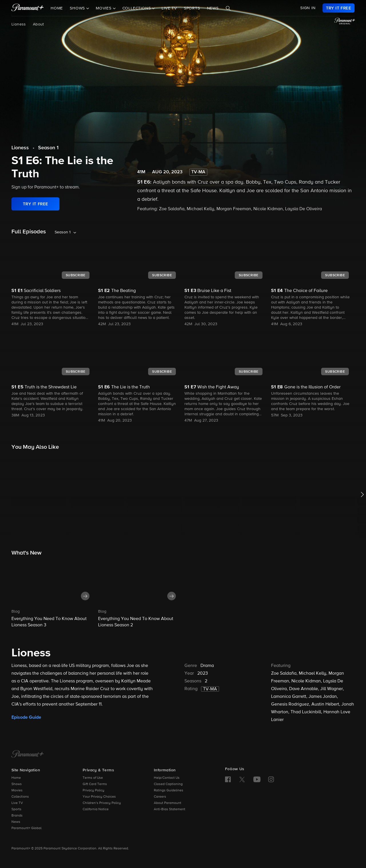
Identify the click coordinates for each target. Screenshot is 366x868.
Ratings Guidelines (169, 790)
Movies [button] (104, 8)
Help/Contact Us (167, 778)
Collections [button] (137, 8)
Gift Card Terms (95, 784)
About (38, 24)
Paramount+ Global (26, 828)
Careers (160, 797)
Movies (17, 790)
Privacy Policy (94, 790)
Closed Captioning (168, 784)
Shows (17, 784)
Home (57, 8)
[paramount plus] (28, 8)
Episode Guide (26, 717)
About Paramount (168, 803)
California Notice (96, 809)
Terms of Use (93, 778)
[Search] (228, 8)
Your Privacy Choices (99, 797)
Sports (192, 8)
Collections (20, 797)
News (213, 8)
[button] (53, 594)
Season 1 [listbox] (63, 232)
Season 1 (48, 148)
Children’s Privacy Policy (102, 803)
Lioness (19, 24)
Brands (17, 816)
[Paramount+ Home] (28, 754)
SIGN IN (308, 8)
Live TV (169, 8)
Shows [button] (78, 8)
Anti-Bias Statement (170, 809)
